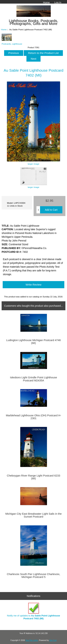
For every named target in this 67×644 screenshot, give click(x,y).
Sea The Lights (32, 640)
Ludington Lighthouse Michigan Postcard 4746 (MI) (33, 342)
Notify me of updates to (33, 611)
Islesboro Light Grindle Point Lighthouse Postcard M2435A (33, 379)
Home (46, 3)
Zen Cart (53, 640)
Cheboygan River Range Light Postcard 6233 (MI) (33, 477)
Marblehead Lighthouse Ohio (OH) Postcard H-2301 (33, 417)
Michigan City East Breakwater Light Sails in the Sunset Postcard (33, 515)
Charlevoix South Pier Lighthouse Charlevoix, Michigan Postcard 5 (33, 576)
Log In (58, 3)
